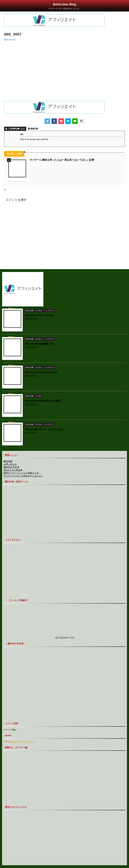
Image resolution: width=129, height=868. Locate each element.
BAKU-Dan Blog (64, 4)
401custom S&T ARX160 (39, 315)
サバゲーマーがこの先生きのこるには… (23, 476)
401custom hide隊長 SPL (39, 344)
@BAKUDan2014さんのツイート (20, 742)
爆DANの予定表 (11, 467)
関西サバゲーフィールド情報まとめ (21, 473)
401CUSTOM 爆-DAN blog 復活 (43, 401)
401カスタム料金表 (13, 470)
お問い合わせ (10, 464)
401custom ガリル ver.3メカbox (44, 429)
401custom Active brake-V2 (41, 372)
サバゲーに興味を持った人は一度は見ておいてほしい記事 (62, 160)
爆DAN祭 (8, 461)
